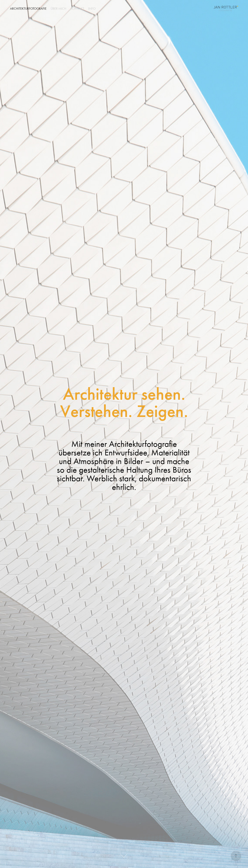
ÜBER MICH (58, 9)
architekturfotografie (28, 9)
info (92, 9)
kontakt (77, 9)
